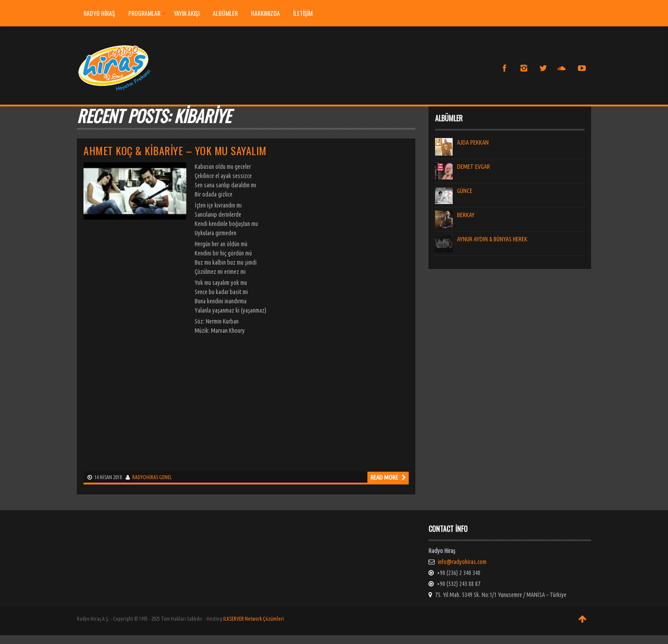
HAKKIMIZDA (265, 13)
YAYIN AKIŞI (187, 13)
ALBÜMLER (225, 13)
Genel (165, 477)
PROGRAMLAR (147, 13)
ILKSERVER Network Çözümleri (254, 619)
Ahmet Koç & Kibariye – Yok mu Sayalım (175, 150)
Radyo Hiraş (99, 13)
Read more (388, 477)
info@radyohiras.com (462, 562)
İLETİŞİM (303, 13)
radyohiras (145, 477)
